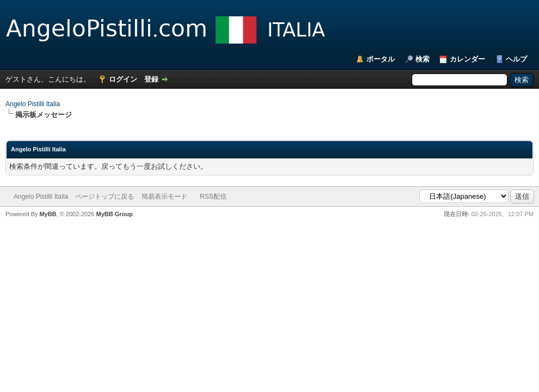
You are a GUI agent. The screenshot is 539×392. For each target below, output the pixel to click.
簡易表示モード (164, 197)
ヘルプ (516, 59)
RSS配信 (213, 197)
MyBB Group (114, 214)
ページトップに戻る (105, 197)
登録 (151, 79)
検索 (422, 59)
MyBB (48, 214)
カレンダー (467, 59)
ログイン (123, 79)
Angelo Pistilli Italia (33, 104)
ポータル (381, 59)
